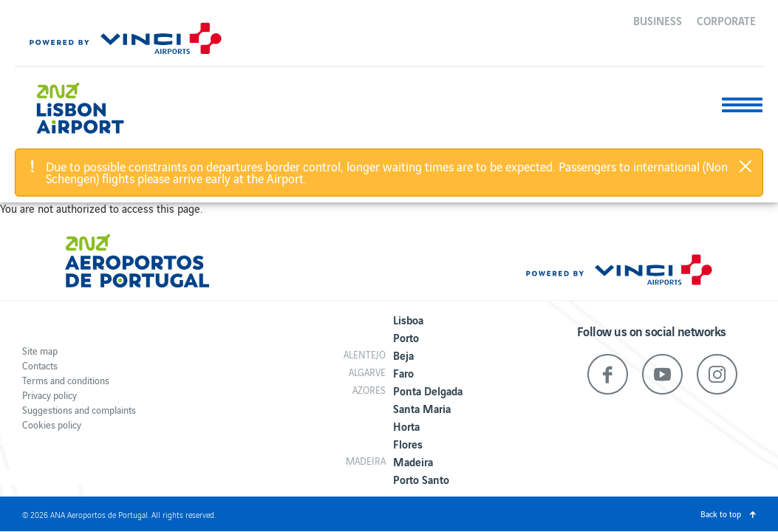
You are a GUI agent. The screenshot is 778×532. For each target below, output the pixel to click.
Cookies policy (52, 424)
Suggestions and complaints (79, 410)
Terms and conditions (66, 380)
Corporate (726, 20)
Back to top (721, 514)
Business (658, 20)
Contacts (40, 365)
